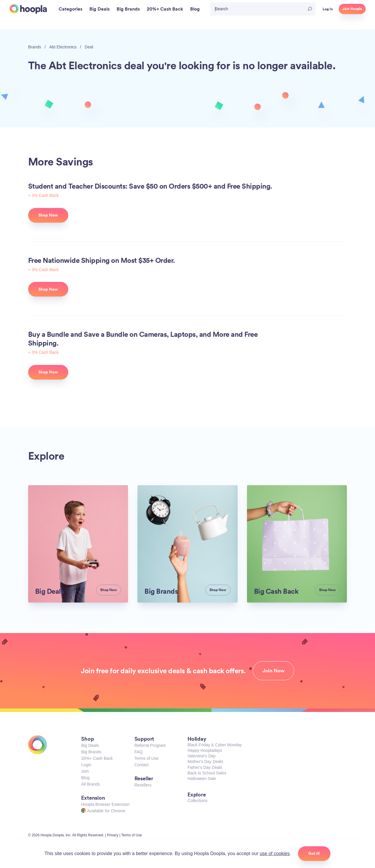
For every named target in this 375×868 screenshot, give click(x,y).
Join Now (273, 671)
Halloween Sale (202, 779)
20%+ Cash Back (97, 758)
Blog (85, 778)
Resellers (143, 785)
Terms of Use (146, 758)
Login (86, 765)
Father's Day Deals (205, 767)
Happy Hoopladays (205, 750)
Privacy (113, 835)
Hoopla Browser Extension (105, 804)
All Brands (91, 784)
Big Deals (90, 745)
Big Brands (91, 752)
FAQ (139, 752)
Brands (35, 47)
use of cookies (275, 853)
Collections (197, 801)
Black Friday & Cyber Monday (215, 745)
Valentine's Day (202, 756)
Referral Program (150, 745)
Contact (142, 765)
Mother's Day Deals (205, 762)
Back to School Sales (207, 773)
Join (85, 771)
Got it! (314, 853)
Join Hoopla (352, 9)
